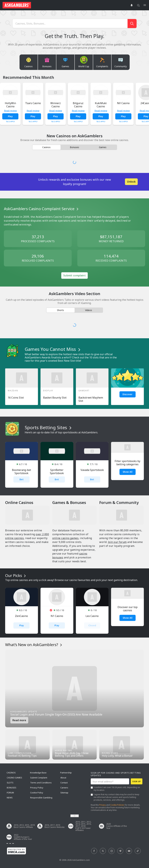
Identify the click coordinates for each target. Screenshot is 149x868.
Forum (10, 793)
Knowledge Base (38, 773)
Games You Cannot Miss (53, 349)
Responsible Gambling (41, 798)
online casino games (65, 538)
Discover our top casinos (128, 609)
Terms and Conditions (41, 783)
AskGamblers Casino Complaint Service (42, 209)
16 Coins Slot (16, 398)
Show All (128, 472)
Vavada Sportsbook (92, 470)
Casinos (11, 773)
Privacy (103, 805)
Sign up (137, 781)
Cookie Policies (117, 805)
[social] (94, 851)
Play (10, 116)
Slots (10, 783)
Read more (19, 720)
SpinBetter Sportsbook (57, 472)
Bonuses (12, 788)
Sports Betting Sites (49, 427)
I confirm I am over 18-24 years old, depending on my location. (117, 789)
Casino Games (14, 778)
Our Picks (16, 575)
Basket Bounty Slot (55, 398)
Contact (64, 783)
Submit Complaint (39, 778)
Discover (127, 394)
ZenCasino (21, 616)
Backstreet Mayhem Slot (91, 399)
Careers (64, 788)
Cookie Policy (37, 793)
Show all (128, 618)
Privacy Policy (37, 788)
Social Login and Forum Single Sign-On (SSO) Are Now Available (56, 714)
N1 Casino (57, 616)
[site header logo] (17, 5)
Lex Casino (92, 616)
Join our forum (117, 542)
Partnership (66, 773)
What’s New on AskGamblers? (34, 645)
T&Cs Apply (10, 122)
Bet (22, 479)
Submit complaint (74, 275)
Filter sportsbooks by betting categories (127, 463)
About (63, 778)
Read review (10, 111)
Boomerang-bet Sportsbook (21, 472)
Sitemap (64, 793)
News (10, 798)
